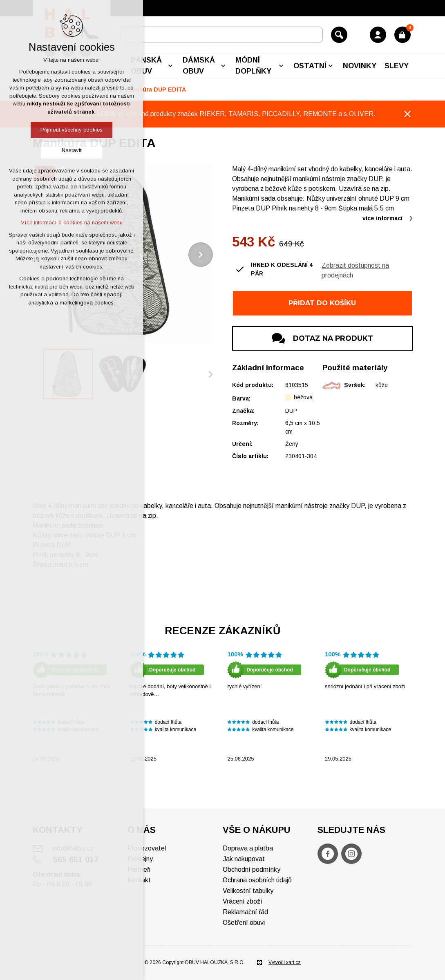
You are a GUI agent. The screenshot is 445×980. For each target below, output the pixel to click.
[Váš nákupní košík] (403, 35)
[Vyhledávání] (339, 35)
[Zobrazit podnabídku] (170, 66)
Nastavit (72, 150)
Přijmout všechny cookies (72, 130)
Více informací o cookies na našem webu (72, 223)
